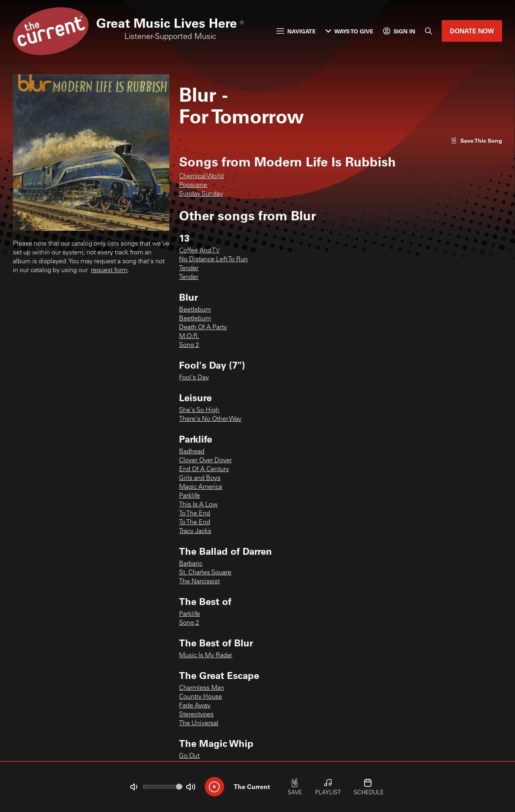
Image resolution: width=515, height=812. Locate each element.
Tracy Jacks (195, 531)
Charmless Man (202, 688)
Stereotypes (196, 715)
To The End (195, 514)
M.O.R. (189, 336)
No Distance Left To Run (213, 260)
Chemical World (201, 176)
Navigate (296, 31)
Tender (189, 269)
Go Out (189, 756)
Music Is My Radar (206, 656)
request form (109, 271)
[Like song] (476, 140)
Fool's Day (194, 378)
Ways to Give (349, 31)
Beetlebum (195, 310)
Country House (201, 697)
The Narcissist (199, 582)
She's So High (199, 410)
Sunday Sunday (201, 194)
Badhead (192, 452)
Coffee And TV (199, 251)
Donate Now (472, 31)
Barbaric (191, 564)
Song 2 (189, 345)
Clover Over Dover (205, 461)
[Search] (428, 31)
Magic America (201, 487)
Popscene (193, 185)
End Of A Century (204, 470)
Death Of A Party (203, 328)
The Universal (199, 724)
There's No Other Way (210, 419)
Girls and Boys (200, 478)
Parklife (190, 496)
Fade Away (195, 706)
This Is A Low (198, 505)
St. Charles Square (205, 573)
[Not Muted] (134, 787)
